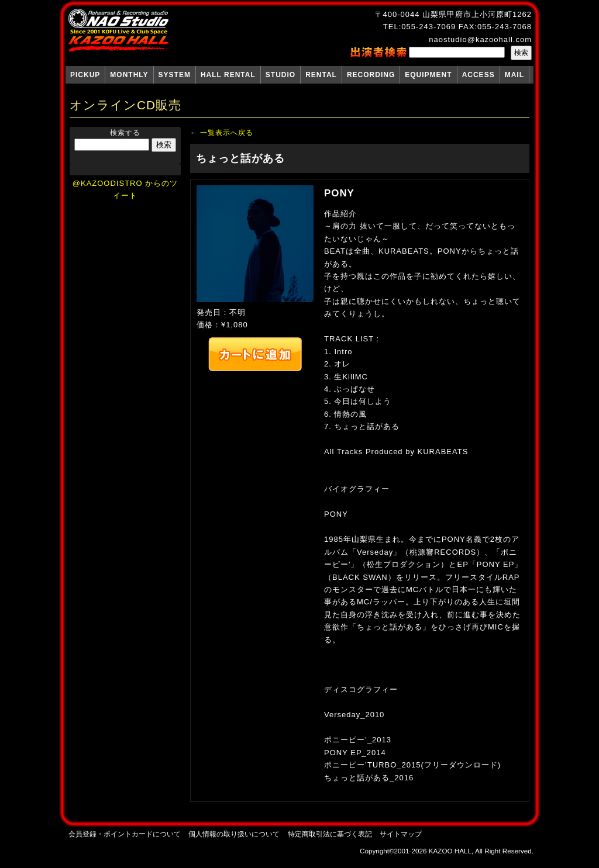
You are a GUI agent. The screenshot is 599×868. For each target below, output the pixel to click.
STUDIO (280, 75)
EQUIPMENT (428, 75)
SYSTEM (175, 75)
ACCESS (478, 75)
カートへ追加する (255, 354)
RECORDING (371, 75)
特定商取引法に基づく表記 (330, 834)
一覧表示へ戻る (227, 132)
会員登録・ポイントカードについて (125, 834)
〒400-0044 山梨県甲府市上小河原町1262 (453, 14)
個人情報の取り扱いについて (234, 834)
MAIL (514, 75)
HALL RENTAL (228, 75)
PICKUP (85, 75)
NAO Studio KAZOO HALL (118, 30)
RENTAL (321, 75)
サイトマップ (401, 834)
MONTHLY (129, 75)
